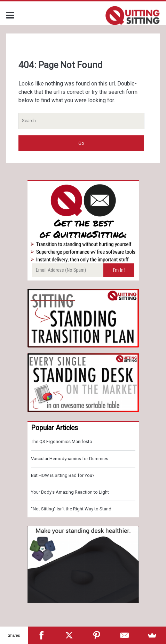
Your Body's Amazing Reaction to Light (70, 492)
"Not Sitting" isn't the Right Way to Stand (71, 509)
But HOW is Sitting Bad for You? (63, 475)
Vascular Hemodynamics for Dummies (70, 459)
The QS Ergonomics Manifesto (62, 441)
